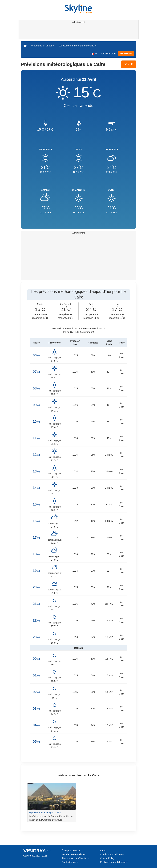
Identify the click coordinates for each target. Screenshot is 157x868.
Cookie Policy (107, 858)
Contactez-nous (70, 862)
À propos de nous (71, 851)
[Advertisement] (78, 32)
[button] (94, 53)
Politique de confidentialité (114, 862)
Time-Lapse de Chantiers (75, 858)
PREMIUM (126, 53)
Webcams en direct (43, 46)
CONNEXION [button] (109, 54)
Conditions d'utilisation (112, 854)
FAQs (103, 851)
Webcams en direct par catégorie (78, 46)
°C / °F (129, 64)
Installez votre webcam (74, 854)
